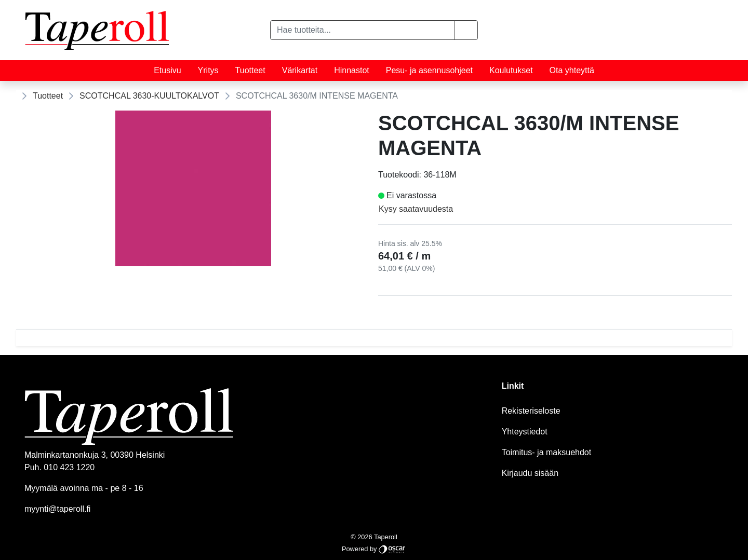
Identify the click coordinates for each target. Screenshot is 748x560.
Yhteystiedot (525, 432)
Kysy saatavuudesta (416, 209)
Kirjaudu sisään (530, 473)
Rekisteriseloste (531, 411)
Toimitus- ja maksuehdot (547, 452)
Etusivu (167, 70)
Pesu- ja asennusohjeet (429, 70)
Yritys (208, 70)
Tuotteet (250, 70)
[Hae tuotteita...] (363, 30)
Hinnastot (352, 70)
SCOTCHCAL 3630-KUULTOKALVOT (149, 96)
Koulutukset (511, 70)
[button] (466, 30)
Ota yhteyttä (572, 70)
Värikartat (300, 70)
